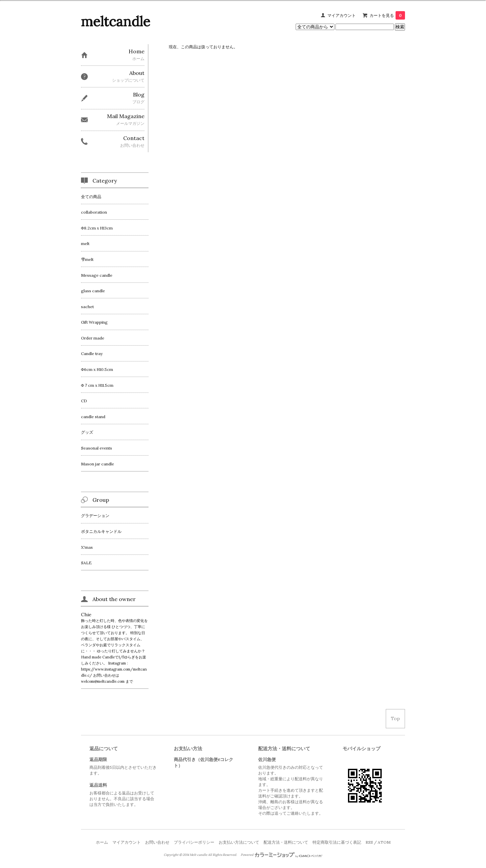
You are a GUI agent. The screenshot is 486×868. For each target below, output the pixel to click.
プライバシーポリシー (194, 842)
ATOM (384, 842)
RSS (369, 842)
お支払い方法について (239, 842)
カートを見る (387, 15)
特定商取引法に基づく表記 (337, 842)
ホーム (102, 842)
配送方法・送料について (286, 842)
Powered (282, 855)
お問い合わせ (157, 842)
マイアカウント (342, 15)
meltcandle (116, 21)
